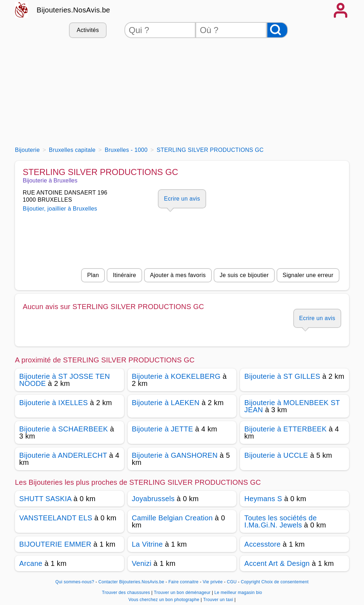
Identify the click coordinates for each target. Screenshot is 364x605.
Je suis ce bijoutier (244, 275)
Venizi (142, 563)
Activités (88, 30)
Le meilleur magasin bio (238, 593)
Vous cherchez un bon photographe (164, 600)
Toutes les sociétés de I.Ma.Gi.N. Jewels (280, 521)
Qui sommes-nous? (75, 582)
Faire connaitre (184, 582)
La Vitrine (147, 544)
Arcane (31, 563)
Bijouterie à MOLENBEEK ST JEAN (292, 406)
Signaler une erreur (308, 275)
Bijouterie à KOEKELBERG (176, 376)
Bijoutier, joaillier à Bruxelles (60, 209)
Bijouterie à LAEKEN (166, 403)
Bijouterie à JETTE (163, 429)
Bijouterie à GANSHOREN (175, 455)
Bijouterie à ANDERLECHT (63, 455)
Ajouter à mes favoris (178, 275)
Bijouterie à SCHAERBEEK (64, 429)
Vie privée (213, 582)
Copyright (250, 582)
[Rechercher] (277, 30)
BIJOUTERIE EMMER (55, 544)
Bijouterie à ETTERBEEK (285, 429)
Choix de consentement (285, 582)
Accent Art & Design (277, 563)
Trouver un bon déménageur (183, 593)
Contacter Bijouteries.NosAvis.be (131, 582)
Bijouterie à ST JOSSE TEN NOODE (65, 380)
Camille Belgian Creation (172, 518)
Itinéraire (124, 275)
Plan (93, 275)
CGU (232, 582)
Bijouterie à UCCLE (276, 455)
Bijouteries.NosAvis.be (73, 10)
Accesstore (262, 544)
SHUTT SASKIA (45, 499)
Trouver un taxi (219, 600)
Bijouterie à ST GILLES (282, 376)
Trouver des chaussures (127, 593)
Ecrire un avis (182, 199)
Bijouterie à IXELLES (53, 403)
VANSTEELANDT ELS (56, 518)
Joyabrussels (153, 499)
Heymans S (263, 499)
